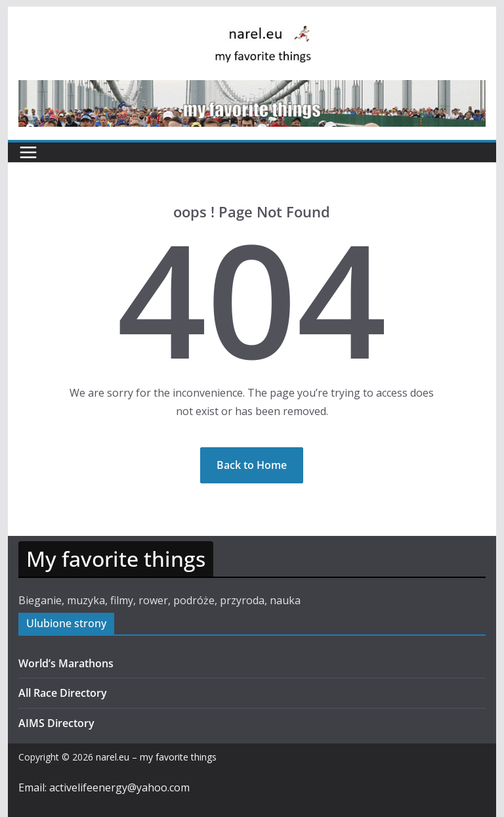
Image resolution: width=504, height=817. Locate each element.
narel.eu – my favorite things (156, 757)
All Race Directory (63, 693)
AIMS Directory (56, 723)
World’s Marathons (66, 663)
